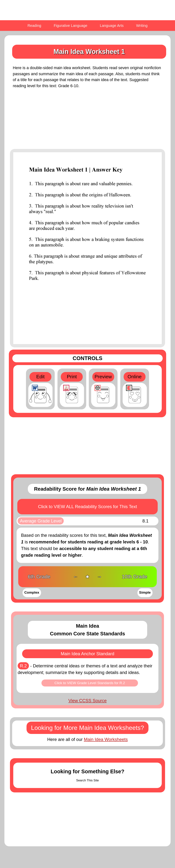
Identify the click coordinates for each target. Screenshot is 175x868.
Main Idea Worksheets (106, 739)
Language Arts (112, 26)
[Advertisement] (87, 121)
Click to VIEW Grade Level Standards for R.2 (90, 683)
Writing (142, 26)
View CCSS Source (87, 701)
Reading (34, 26)
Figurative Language (71, 26)
